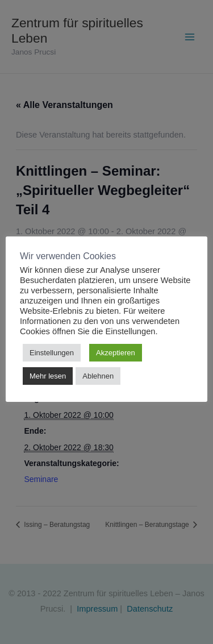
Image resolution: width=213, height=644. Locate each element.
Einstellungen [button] (52, 353)
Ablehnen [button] (98, 376)
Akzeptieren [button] (116, 353)
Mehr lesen (48, 376)
